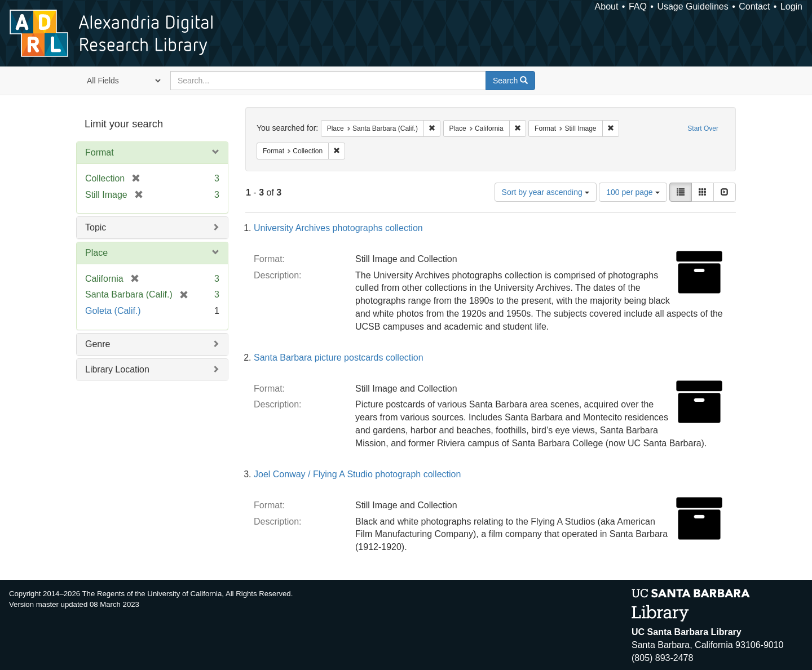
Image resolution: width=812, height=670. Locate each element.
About (607, 6)
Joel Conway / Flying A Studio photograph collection (357, 474)
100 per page (633, 192)
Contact (754, 6)
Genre (98, 344)
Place (96, 253)
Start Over (703, 128)
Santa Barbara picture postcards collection (339, 358)
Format (100, 152)
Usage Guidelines (692, 6)
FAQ (638, 6)
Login (791, 6)
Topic (96, 227)
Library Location (117, 369)
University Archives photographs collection (338, 228)
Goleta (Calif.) (113, 311)
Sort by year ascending (546, 192)
